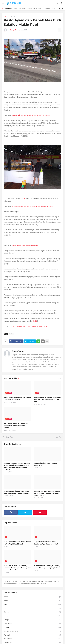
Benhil (35, 321)
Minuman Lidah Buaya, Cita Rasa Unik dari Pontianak (17, 398)
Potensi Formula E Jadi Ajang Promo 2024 (30, 326)
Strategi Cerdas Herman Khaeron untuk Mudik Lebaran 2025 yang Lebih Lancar (47, 493)
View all (58, 378)
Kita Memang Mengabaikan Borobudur (25, 245)
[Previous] (60, 9)
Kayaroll (32, 635)
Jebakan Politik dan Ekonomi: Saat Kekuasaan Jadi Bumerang (17, 492)
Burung (32, 612)
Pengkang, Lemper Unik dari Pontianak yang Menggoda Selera (16, 425)
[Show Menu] (3, 3)
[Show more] (47, 341)
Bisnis (32, 608)
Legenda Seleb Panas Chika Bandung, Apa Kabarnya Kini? (46, 543)
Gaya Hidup (32, 624)
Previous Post (8, 437)
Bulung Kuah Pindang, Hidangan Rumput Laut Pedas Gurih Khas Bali (47, 399)
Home (6, 16)
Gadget (32, 620)
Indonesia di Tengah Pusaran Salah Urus (45, 464)
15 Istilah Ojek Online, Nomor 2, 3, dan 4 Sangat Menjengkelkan (47, 567)
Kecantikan (32, 639)
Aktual (32, 601)
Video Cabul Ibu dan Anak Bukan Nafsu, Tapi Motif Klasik (34, 9)
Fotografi (32, 616)
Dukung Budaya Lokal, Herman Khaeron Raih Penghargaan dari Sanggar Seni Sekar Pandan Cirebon (17, 466)
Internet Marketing (32, 631)
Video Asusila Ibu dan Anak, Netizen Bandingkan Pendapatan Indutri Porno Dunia (17, 568)
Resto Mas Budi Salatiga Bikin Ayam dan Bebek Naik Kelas (32, 206)
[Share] (60, 30)
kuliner (23, 198)
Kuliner (13, 16)
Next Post (58, 437)
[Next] (62, 9)
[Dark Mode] (58, 3)
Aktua (32, 597)
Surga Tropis (18, 351)
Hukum (32, 627)
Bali (32, 605)
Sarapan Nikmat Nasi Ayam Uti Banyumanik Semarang (31, 115)
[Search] (62, 3)
